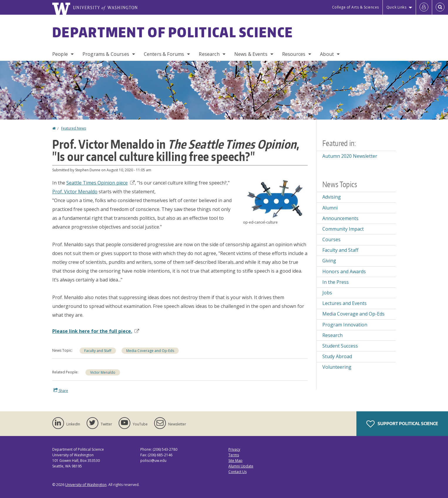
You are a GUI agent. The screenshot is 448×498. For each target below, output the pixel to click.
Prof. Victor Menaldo (75, 192)
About (327, 54)
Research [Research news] (332, 335)
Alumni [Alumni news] (330, 208)
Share (61, 390)
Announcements (340, 218)
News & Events (251, 54)
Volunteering (337, 367)
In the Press (336, 282)
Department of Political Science (173, 32)
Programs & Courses (106, 54)
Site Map (235, 461)
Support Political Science (402, 424)
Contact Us (238, 472)
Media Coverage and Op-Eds (150, 351)
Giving (329, 261)
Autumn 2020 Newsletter (350, 156)
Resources (294, 54)
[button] (275, 199)
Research (209, 54)
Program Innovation (345, 325)
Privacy (234, 449)
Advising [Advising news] (332, 197)
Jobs (327, 293)
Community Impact (343, 229)
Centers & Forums (164, 54)
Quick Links (396, 7)
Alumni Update (241, 466)
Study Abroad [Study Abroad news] (337, 356)
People (60, 54)
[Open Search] (440, 7)
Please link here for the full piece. (96, 331)
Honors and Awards (344, 271)
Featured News (74, 128)
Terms (234, 455)
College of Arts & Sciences (356, 7)
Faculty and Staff (98, 351)
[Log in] (424, 7)
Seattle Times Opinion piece (101, 183)
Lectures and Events (345, 303)
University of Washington (86, 485)
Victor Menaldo (103, 372)
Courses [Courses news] (331, 239)
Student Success (340, 346)
